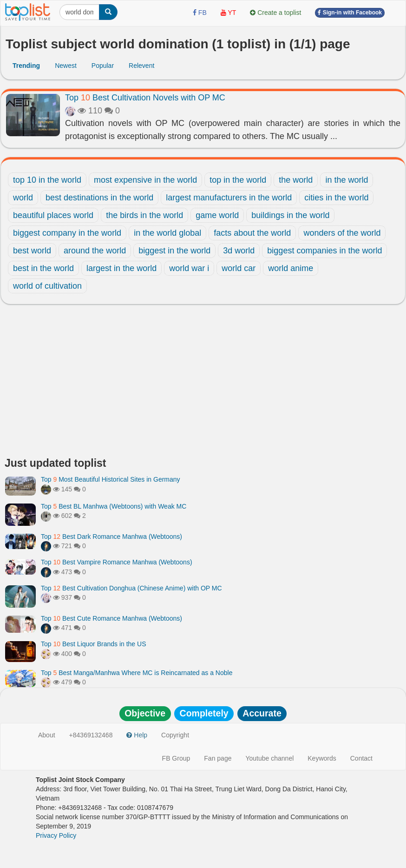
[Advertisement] (203, 383)
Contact (361, 758)
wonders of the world (342, 233)
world (23, 198)
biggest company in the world (67, 233)
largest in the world (121, 268)
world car (239, 268)
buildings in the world (290, 215)
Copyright (175, 735)
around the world (95, 251)
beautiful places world (53, 215)
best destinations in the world (99, 198)
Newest (66, 66)
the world (296, 180)
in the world (347, 180)
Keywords (322, 758)
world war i (189, 268)
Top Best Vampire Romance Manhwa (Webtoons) (117, 562)
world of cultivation (47, 286)
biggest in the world (174, 251)
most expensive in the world (145, 180)
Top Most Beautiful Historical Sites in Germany (111, 479)
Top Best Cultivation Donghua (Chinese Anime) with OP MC (131, 588)
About (47, 735)
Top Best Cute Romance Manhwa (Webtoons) (111, 618)
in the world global (167, 233)
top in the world (238, 180)
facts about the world (252, 233)
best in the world (43, 268)
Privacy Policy (56, 835)
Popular (103, 66)
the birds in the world (144, 215)
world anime (291, 268)
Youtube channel (269, 758)
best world (32, 251)
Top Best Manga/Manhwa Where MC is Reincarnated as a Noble (137, 673)
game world (217, 215)
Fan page (218, 758)
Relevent (141, 66)
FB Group (176, 758)
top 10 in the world (47, 180)
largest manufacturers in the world (229, 198)
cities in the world (336, 198)
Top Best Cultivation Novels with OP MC (145, 98)
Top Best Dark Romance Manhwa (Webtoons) (111, 537)
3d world (239, 251)
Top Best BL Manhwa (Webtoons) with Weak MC (114, 506)
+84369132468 (91, 735)
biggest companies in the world (324, 251)
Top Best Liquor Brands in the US (93, 644)
